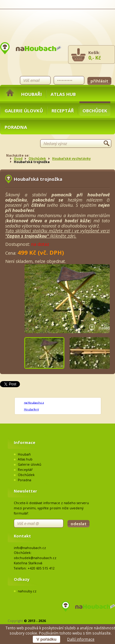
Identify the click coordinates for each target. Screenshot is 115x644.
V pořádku (46, 639)
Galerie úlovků (24, 111)
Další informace (81, 639)
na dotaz (40, 244)
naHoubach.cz (34, 402)
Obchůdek (95, 111)
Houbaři (32, 94)
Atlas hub (63, 94)
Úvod (18, 158)
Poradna (16, 127)
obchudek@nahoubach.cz (35, 558)
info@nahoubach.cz (30, 548)
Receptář (63, 111)
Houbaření (31, 409)
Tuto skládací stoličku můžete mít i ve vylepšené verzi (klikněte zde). (57, 233)
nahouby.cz (27, 591)
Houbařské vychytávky (71, 158)
